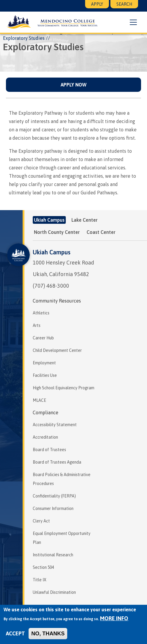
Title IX (40, 580)
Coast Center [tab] (101, 232)
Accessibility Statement (55, 425)
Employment (44, 363)
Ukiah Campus (52, 252)
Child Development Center (57, 350)
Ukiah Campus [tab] (49, 220)
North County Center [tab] (57, 232)
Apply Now (74, 85)
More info (114, 618)
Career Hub (43, 338)
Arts (37, 325)
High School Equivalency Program (64, 388)
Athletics (41, 313)
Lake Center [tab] (85, 220)
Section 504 (43, 567)
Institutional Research (53, 555)
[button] (133, 22)
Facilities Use (45, 375)
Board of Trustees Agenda (57, 462)
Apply (97, 4)
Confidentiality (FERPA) (54, 496)
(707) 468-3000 (51, 286)
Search (124, 4)
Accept (15, 633)
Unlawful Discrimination (54, 592)
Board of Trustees (49, 450)
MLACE (39, 400)
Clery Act (41, 521)
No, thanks (48, 634)
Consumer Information (53, 508)
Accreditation (45, 437)
